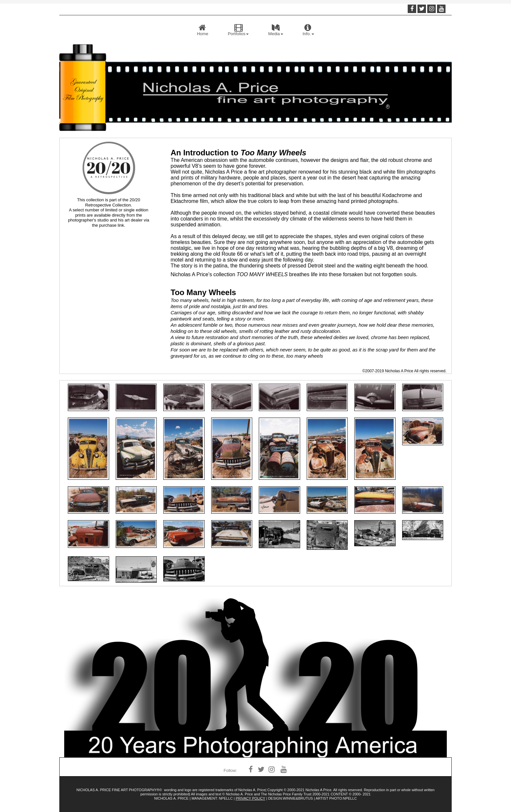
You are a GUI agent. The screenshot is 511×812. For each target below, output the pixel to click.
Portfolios (238, 30)
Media (276, 30)
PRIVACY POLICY (250, 798)
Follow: (230, 770)
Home (203, 30)
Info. (308, 30)
